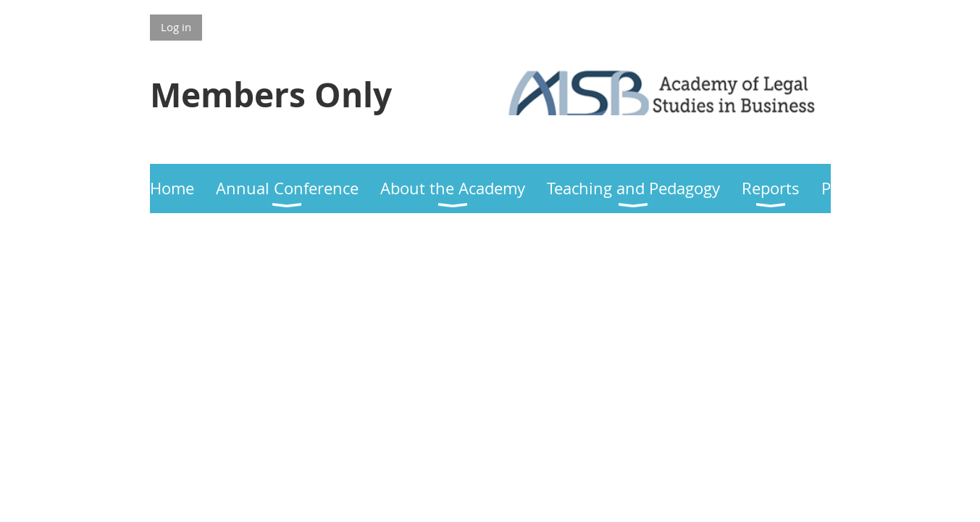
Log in (176, 27)
